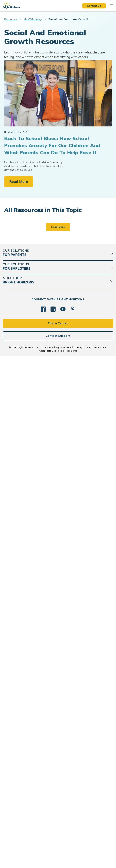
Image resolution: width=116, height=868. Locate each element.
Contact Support (58, 848)
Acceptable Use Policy (51, 862)
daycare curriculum (19, 381)
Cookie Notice (99, 859)
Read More (19, 181)
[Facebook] (43, 821)
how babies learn (18, 544)
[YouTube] (63, 821)
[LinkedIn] (53, 821)
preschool (14, 631)
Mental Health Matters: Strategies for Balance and (83, 624)
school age (14, 636)
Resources (11, 19)
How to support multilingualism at (26, 535)
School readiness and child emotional (26, 622)
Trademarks (71, 862)
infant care (14, 295)
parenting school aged (77, 291)
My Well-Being (33, 19)
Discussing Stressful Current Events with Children (30, 708)
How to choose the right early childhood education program (29, 279)
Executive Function (75, 549)
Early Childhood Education (22, 290)
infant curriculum (74, 377)
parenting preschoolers (21, 463)
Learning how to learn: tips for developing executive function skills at (86, 537)
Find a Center (58, 835)
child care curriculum (19, 376)
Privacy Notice (82, 859)
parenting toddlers (18, 717)
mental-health (72, 635)
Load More (58, 739)
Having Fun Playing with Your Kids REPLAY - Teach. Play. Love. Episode (85, 710)
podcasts (13, 722)
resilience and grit (75, 640)
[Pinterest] (73, 821)
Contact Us (94, 6)
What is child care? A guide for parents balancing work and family (30, 365)
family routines (73, 286)
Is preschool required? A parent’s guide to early (81, 451)
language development (21, 550)
